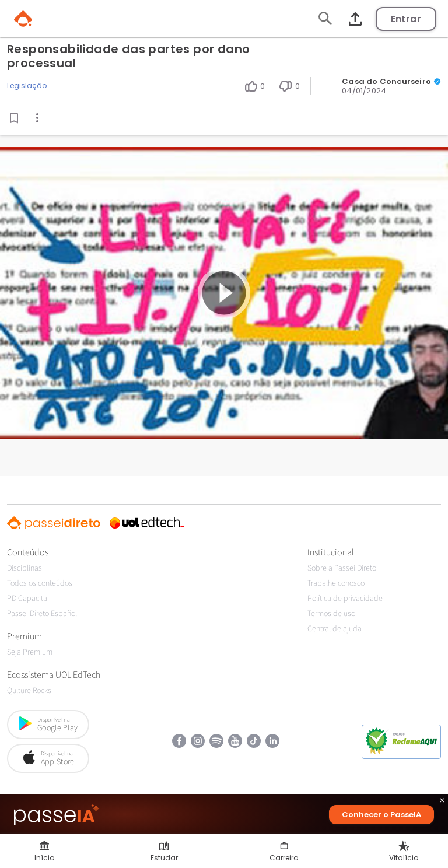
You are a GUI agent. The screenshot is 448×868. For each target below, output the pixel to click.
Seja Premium (30, 652)
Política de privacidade (345, 598)
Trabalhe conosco (336, 583)
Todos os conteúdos (40, 583)
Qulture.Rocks (29, 691)
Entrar (406, 19)
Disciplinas (24, 568)
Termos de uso (331, 614)
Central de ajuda (335, 629)
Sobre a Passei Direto (342, 568)
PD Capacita (27, 598)
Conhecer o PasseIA (381, 815)
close (442, 802)
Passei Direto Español (42, 614)
